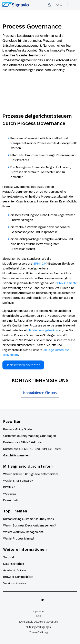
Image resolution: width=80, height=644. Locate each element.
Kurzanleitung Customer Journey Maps (29, 519)
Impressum (38, 611)
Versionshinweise (15, 583)
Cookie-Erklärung (38, 632)
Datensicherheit (14, 564)
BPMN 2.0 (40, 264)
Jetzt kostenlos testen (23, 365)
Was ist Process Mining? (19, 538)
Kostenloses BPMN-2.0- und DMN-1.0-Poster (32, 449)
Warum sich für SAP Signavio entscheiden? (31, 474)
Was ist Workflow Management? (24, 532)
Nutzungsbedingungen (38, 627)
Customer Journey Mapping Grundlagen (30, 436)
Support (9, 557)
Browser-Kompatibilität (18, 577)
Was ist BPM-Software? (18, 481)
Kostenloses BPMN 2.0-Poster (23, 442)
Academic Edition (14, 570)
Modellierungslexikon (44, 330)
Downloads (11, 500)
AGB (38, 616)
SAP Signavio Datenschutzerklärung (38, 622)
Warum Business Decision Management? (30, 525)
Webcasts (10, 494)
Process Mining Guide (18, 429)
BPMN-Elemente (66, 283)
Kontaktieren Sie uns (40, 393)
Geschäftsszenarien (16, 455)
